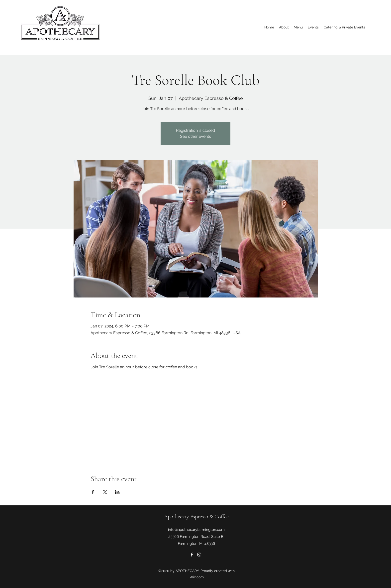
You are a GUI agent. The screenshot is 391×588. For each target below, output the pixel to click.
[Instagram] (199, 555)
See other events (195, 136)
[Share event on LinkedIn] (117, 492)
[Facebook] (192, 555)
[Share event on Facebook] (93, 492)
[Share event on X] (105, 492)
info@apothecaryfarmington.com (196, 530)
